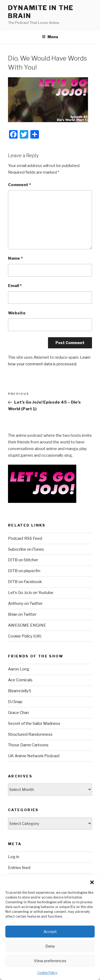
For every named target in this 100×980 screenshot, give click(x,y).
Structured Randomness (30, 734)
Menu (50, 37)
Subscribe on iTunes (26, 549)
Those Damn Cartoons (28, 745)
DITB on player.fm (24, 571)
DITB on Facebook (25, 582)
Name (15, 258)
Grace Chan (18, 713)
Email (15, 286)
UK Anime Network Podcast (34, 756)
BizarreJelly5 (20, 691)
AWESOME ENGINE (27, 625)
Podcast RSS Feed (25, 538)
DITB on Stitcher (23, 560)
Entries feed (19, 868)
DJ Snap (15, 702)
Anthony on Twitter (25, 604)
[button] (92, 882)
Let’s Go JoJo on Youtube (31, 593)
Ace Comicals (20, 680)
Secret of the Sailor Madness (34, 724)
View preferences (50, 961)
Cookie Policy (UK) (25, 636)
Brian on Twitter (22, 614)
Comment (19, 185)
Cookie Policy (47, 973)
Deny (50, 946)
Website (17, 313)
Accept (50, 932)
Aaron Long (19, 669)
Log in (14, 857)
